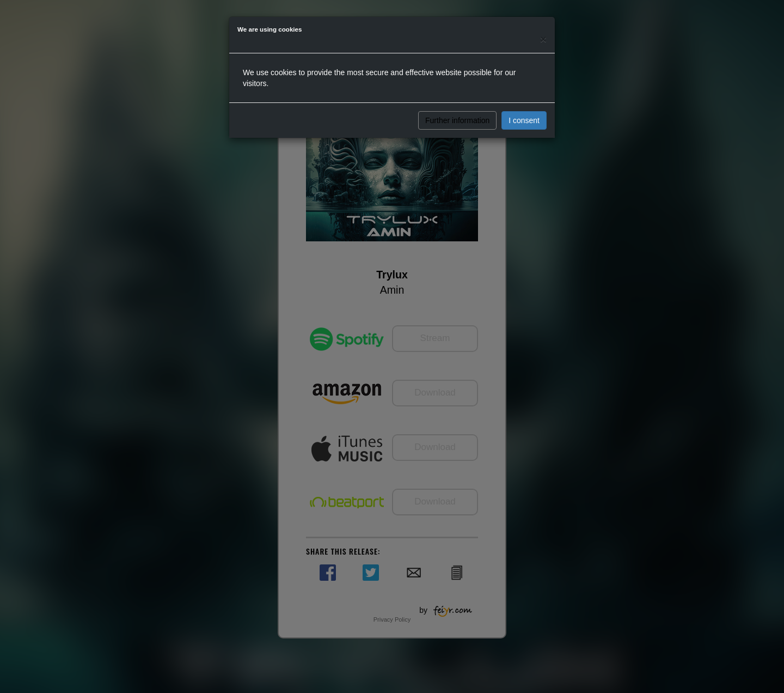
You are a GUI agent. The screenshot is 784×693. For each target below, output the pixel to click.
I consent (524, 120)
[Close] (543, 39)
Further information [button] (457, 120)
